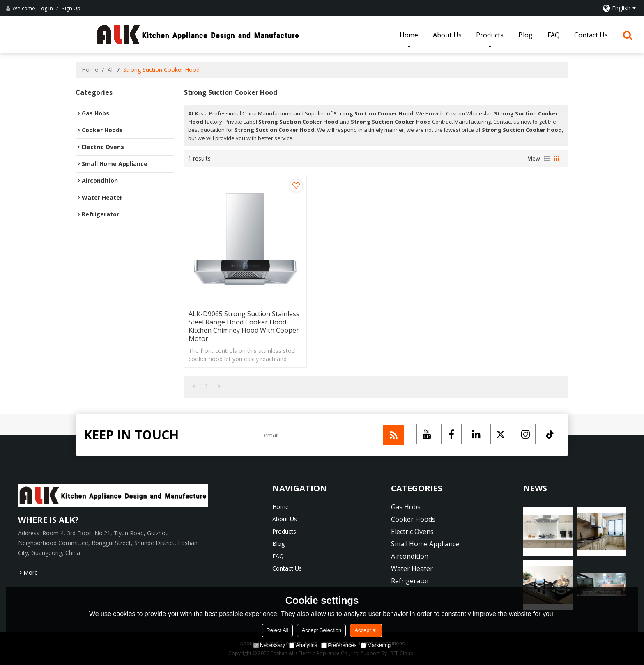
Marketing (376, 645)
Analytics (303, 645)
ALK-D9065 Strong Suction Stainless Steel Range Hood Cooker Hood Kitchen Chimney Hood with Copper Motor (244, 326)
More (31, 572)
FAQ (554, 35)
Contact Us (591, 35)
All (111, 70)
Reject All (277, 630)
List (547, 159)
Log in (46, 8)
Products (490, 35)
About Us (447, 35)
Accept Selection (321, 630)
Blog (526, 35)
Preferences (339, 645)
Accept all (366, 630)
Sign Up (71, 8)
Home (409, 35)
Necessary (269, 645)
